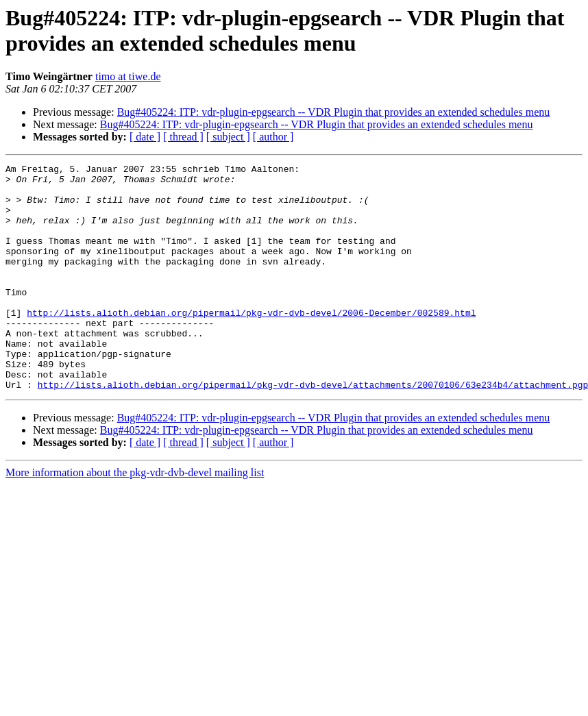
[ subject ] (228, 137)
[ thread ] (183, 137)
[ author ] (273, 137)
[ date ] (145, 137)
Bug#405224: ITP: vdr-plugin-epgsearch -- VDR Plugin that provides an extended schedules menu (334, 112)
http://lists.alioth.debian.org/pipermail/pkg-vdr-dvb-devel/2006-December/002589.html (251, 343)
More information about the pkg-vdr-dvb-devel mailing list (135, 518)
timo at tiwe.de (128, 76)
